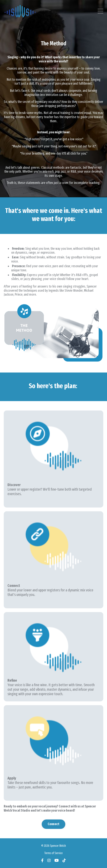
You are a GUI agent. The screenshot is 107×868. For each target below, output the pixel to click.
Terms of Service (53, 853)
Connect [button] (54, 824)
